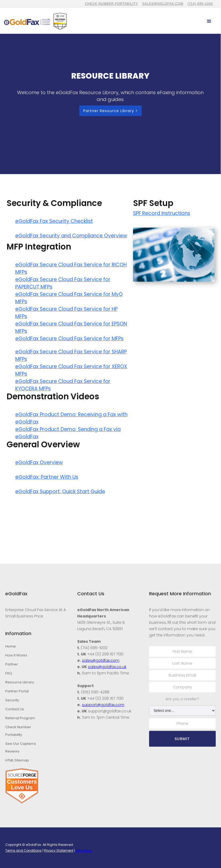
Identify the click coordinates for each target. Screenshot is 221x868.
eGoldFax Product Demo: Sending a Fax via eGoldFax (68, 433)
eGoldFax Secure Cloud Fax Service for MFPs (69, 339)
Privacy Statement (59, 850)
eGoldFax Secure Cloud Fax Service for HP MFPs (66, 313)
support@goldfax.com (103, 705)
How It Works (16, 655)
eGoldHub (84, 850)
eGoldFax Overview (39, 462)
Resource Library (20, 682)
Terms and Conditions (23, 850)
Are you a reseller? (182, 699)
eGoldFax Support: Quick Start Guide (60, 491)
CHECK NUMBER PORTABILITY (111, 4)
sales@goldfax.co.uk (107, 667)
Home (11, 646)
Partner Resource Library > (111, 111)
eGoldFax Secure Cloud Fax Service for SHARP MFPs (71, 355)
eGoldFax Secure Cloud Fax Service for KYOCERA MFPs (63, 385)
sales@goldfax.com (163, 4)
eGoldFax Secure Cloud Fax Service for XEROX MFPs (71, 370)
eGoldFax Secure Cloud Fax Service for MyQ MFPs (69, 298)
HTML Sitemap (17, 760)
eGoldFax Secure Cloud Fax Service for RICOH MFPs (71, 268)
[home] (27, 21)
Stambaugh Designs (201, 845)
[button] (209, 21)
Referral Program (20, 718)
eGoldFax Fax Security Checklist (54, 221)
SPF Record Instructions (162, 213)
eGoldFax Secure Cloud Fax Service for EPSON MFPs (71, 327)
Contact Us (15, 709)
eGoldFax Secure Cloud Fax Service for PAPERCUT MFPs (63, 283)
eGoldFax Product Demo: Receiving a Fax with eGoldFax (71, 418)
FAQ (9, 673)
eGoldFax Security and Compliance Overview (71, 236)
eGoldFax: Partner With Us (47, 477)
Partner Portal (17, 691)
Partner (12, 664)
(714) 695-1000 (200, 4)
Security (12, 700)
